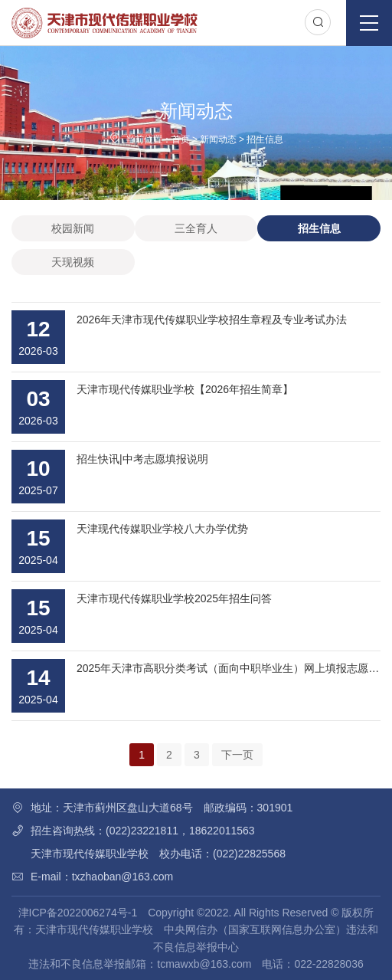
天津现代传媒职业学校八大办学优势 (162, 529)
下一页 (237, 755)
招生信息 (265, 139)
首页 (181, 139)
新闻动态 (218, 139)
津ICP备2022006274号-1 (78, 913)
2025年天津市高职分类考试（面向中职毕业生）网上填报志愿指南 (233, 668)
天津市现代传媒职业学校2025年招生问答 (174, 598)
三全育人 (196, 228)
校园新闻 (73, 228)
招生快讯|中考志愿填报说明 (142, 459)
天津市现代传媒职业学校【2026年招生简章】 (185, 389)
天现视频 (73, 262)
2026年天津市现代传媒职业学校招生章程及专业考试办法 (212, 320)
